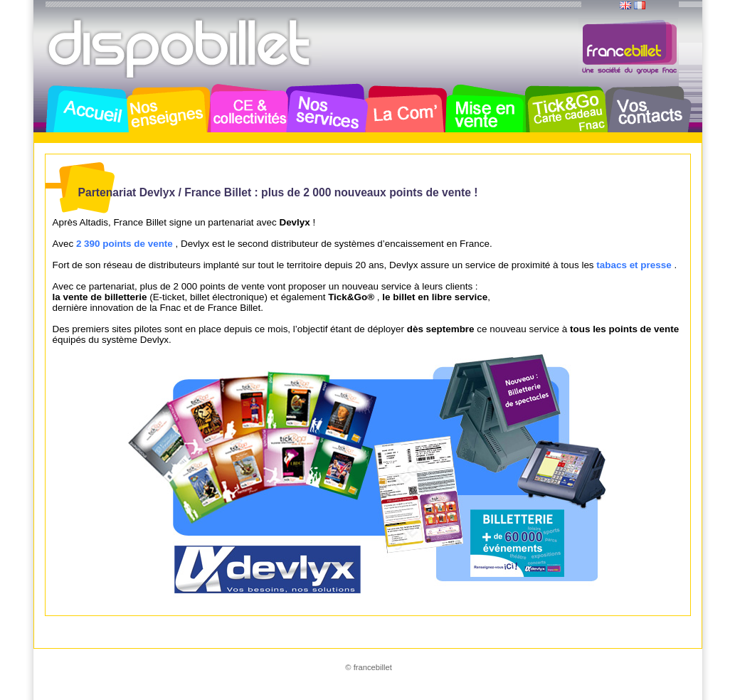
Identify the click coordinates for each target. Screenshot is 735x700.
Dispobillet (181, 48)
